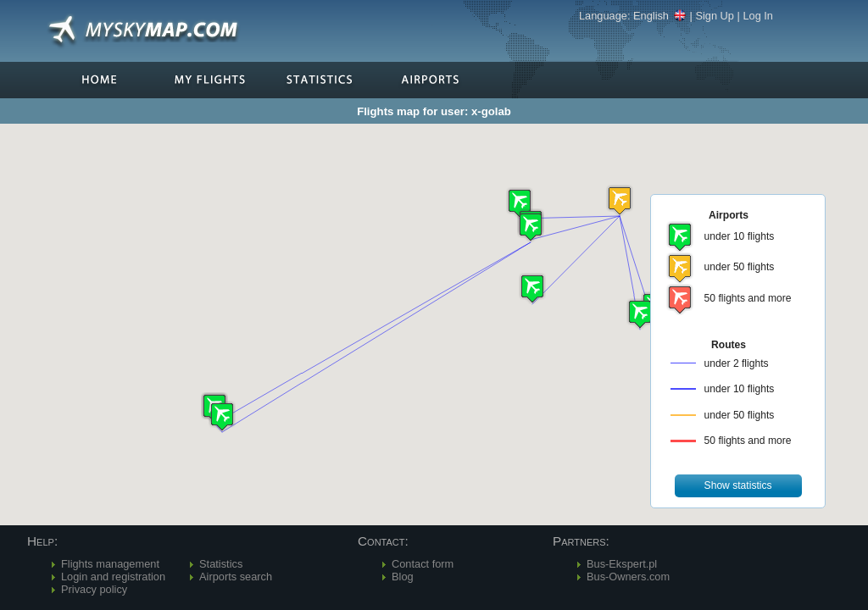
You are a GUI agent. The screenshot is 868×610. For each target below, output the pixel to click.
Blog (403, 577)
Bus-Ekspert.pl (622, 564)
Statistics (221, 564)
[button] (620, 200)
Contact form (423, 564)
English (660, 16)
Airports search (236, 577)
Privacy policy (94, 589)
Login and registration (113, 577)
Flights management (110, 564)
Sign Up (715, 16)
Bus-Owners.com (628, 577)
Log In (758, 16)
